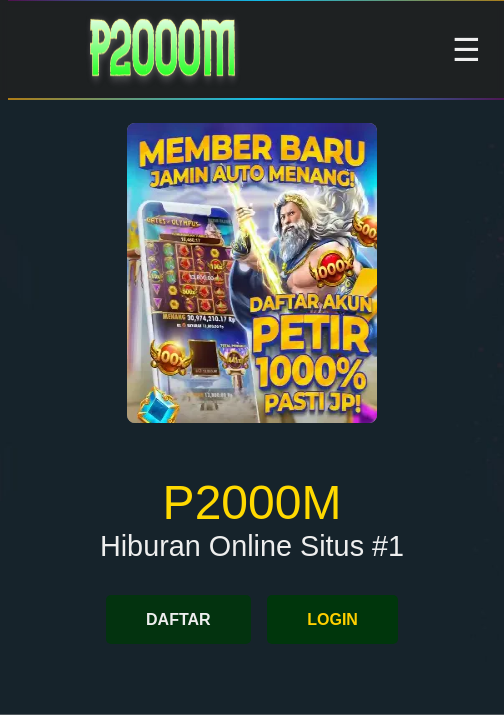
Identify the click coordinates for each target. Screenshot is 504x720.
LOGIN (332, 619)
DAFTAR (178, 619)
